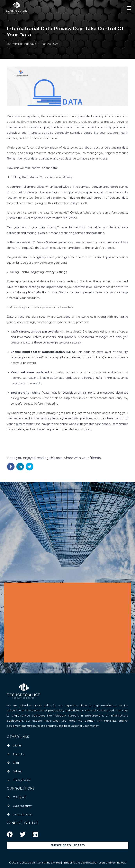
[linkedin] (20, 467)
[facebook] (11, 467)
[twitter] (30, 467)
